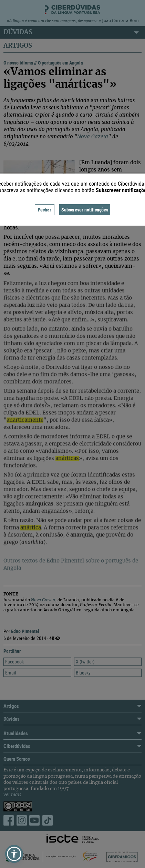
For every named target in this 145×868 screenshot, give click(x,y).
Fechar (45, 210)
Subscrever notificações (85, 210)
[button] (14, 854)
